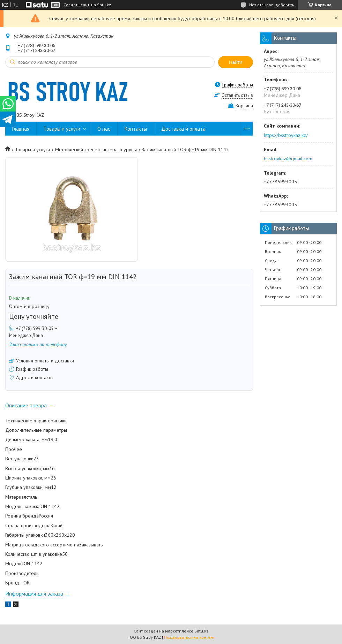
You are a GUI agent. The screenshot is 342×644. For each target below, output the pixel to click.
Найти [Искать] (236, 62)
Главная (21, 129)
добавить (285, 5)
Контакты (136, 129)
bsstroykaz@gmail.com (288, 159)
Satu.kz (201, 631)
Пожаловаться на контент (189, 637)
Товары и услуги (62, 129)
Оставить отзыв (237, 95)
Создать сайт (76, 5)
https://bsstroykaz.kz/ (286, 135)
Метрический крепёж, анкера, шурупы (96, 149)
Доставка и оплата (183, 129)
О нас (104, 129)
